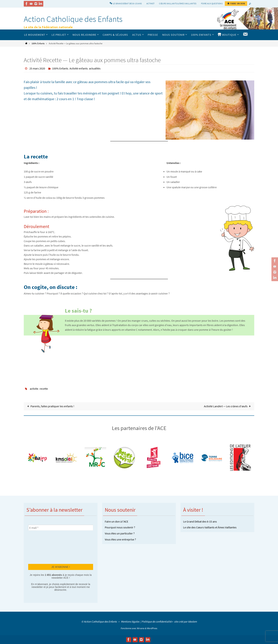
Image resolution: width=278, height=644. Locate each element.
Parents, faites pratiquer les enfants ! (50, 406)
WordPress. (152, 628)
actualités (95, 68)
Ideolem (192, 622)
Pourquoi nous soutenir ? (120, 527)
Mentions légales (130, 622)
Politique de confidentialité (157, 622)
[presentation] (43, 547)
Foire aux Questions (212, 3)
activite (34, 389)
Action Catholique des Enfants (73, 19)
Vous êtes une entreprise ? (120, 539)
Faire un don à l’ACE (116, 521)
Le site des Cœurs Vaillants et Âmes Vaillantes (210, 527)
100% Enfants (38, 43)
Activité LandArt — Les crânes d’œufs (228, 406)
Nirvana (141, 628)
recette (44, 389)
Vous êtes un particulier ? (120, 533)
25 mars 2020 (37, 68)
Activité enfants (79, 68)
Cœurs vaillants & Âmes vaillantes (178, 3)
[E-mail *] (61, 528)
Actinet (151, 3)
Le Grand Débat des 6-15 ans (200, 521)
